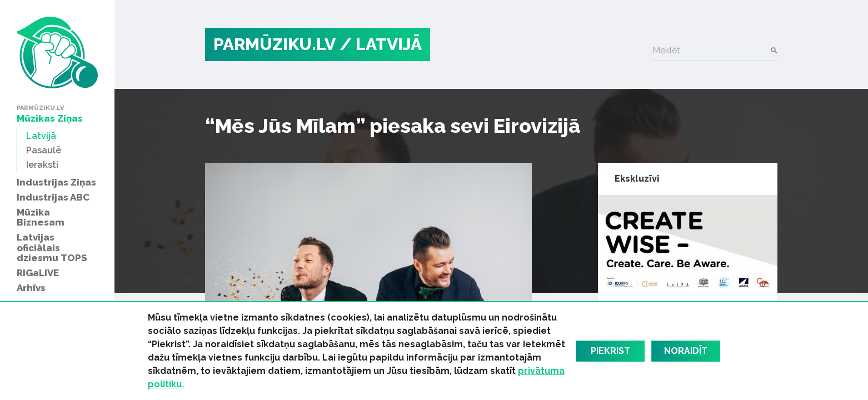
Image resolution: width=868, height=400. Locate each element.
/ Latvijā (381, 44)
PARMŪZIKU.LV (275, 44)
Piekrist (610, 351)
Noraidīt (686, 351)
